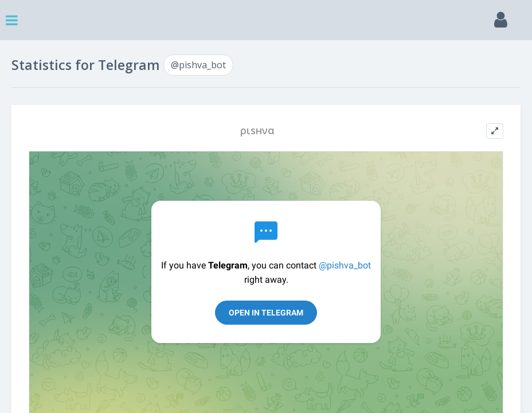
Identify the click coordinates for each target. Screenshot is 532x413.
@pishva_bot (198, 65)
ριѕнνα (257, 130)
